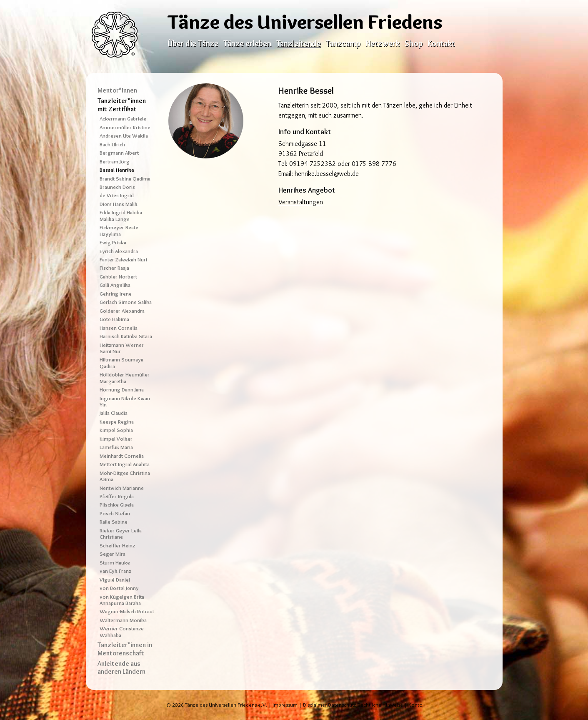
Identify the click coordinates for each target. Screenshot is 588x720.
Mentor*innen (117, 90)
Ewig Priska (113, 242)
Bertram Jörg (115, 162)
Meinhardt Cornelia (122, 456)
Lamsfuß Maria (116, 447)
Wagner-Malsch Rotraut (127, 611)
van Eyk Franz (115, 571)
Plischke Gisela (117, 505)
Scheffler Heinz (117, 546)
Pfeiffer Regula (117, 496)
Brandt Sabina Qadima (125, 179)
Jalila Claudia (114, 413)
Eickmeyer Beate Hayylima (119, 231)
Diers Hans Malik (119, 204)
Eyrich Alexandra (119, 251)
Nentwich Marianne (122, 488)
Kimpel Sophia (116, 430)
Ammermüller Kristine (125, 127)
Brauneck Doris (117, 187)
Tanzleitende (299, 43)
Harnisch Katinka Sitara (126, 336)
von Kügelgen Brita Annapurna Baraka (122, 600)
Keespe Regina (117, 422)
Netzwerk (383, 43)
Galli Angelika (115, 285)
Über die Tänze (193, 43)
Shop (414, 43)
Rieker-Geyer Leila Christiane (121, 534)
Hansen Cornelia (119, 328)
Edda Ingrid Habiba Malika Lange (121, 216)
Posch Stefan (115, 513)
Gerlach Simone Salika (126, 302)
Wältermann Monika (123, 620)
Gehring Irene (116, 294)
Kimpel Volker (116, 439)
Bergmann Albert (119, 153)
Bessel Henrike (117, 170)
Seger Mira (113, 554)
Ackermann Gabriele (123, 119)
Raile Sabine (114, 522)
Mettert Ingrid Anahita (125, 464)
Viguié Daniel (115, 580)
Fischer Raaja (114, 268)
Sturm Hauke (115, 563)
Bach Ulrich (112, 144)
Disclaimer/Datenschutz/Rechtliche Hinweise (353, 705)
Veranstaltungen (301, 202)
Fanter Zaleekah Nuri (123, 260)
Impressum (285, 705)
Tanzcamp (343, 43)
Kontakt (441, 43)
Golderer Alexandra (122, 311)
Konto (415, 705)
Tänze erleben (247, 43)
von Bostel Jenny (119, 588)
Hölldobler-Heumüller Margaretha (125, 378)
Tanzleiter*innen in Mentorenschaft (125, 649)
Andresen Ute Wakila (124, 136)
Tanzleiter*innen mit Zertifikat (122, 105)
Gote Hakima (114, 319)
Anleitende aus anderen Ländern (121, 667)
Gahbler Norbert (118, 277)
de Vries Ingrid (117, 195)
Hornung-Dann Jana (122, 390)
